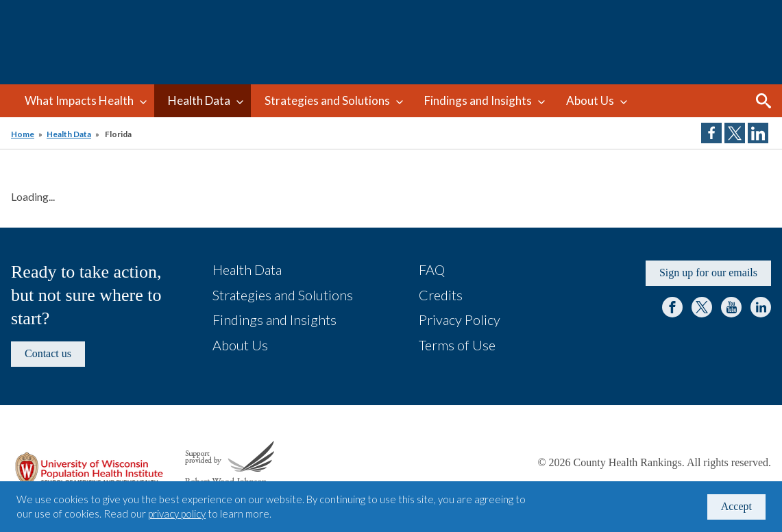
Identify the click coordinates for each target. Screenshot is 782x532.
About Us (590, 100)
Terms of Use (457, 345)
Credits (441, 295)
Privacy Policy (460, 319)
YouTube (731, 307)
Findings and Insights (478, 100)
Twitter (702, 307)
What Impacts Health (79, 100)
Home (23, 134)
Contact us (48, 353)
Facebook (672, 307)
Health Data (199, 100)
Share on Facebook (711, 133)
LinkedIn (761, 307)
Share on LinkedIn (758, 133)
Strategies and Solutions (327, 100)
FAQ (432, 269)
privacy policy (177, 513)
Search (763, 101)
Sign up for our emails (708, 273)
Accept (736, 506)
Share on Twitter (735, 133)
